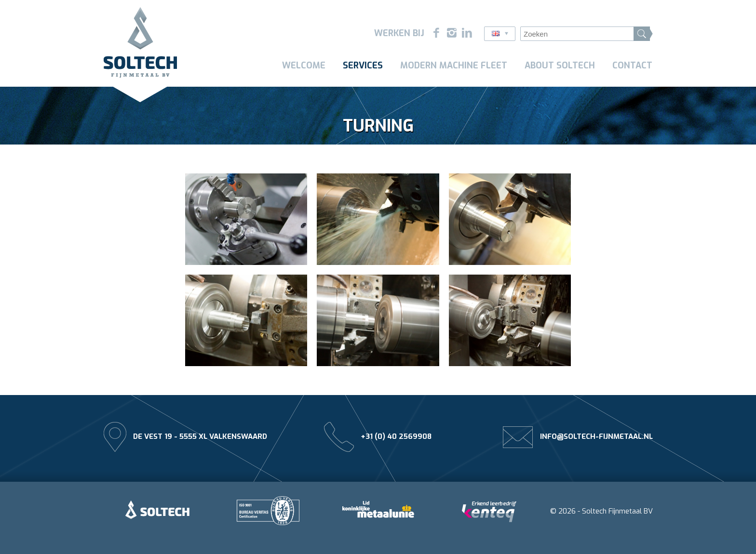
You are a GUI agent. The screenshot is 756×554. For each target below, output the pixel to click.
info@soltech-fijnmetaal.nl (596, 436)
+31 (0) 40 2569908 (396, 436)
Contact (632, 66)
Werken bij (399, 33)
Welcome (304, 66)
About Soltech (560, 66)
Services (363, 66)
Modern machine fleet (454, 66)
